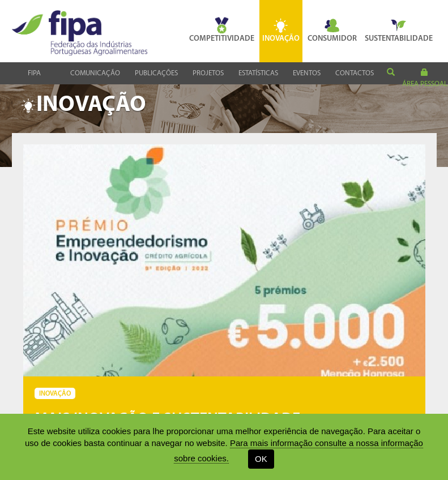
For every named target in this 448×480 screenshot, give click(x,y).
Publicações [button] (156, 73)
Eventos (307, 73)
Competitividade (222, 30)
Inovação (281, 30)
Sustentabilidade (399, 30)
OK (261, 459)
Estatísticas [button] (258, 73)
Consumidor (332, 30)
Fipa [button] (34, 73)
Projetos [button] (208, 73)
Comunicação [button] (95, 73)
